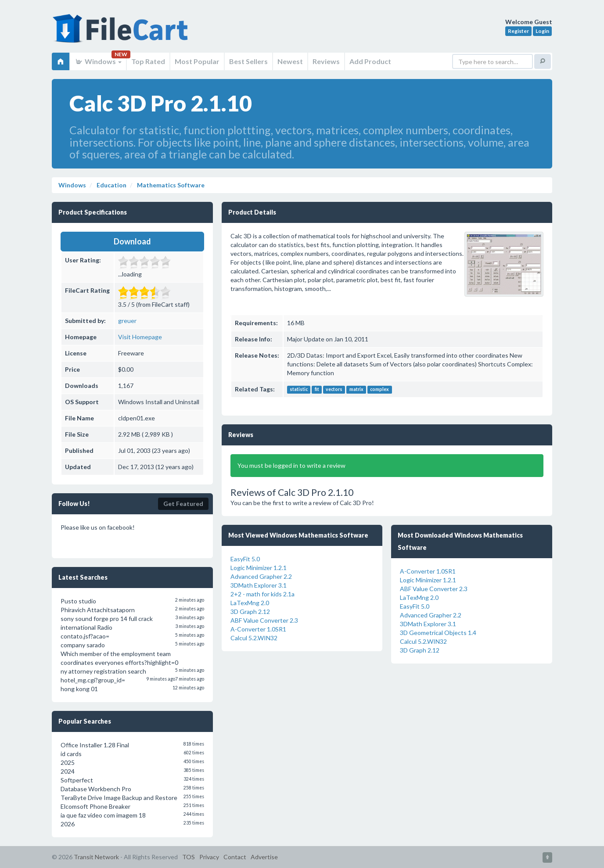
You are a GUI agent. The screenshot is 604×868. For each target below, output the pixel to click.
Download (132, 241)
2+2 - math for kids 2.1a (262, 594)
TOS (189, 857)
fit (317, 390)
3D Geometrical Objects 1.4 (438, 633)
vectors (334, 390)
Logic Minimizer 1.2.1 (259, 568)
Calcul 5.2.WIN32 (254, 638)
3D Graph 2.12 (250, 612)
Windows (98, 61)
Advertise (264, 857)
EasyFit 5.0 (245, 559)
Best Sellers (248, 61)
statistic (299, 390)
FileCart (122, 33)
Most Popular (197, 61)
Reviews (326, 61)
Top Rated (148, 61)
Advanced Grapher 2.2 (261, 576)
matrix (356, 390)
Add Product (370, 61)
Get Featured (183, 504)
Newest (290, 61)
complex (379, 390)
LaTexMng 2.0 (250, 603)
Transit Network (96, 857)
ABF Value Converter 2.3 (264, 620)
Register (518, 31)
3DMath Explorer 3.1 (259, 585)
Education (111, 185)
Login (542, 31)
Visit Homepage (140, 337)
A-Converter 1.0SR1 (258, 629)
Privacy (209, 857)
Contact (235, 857)
